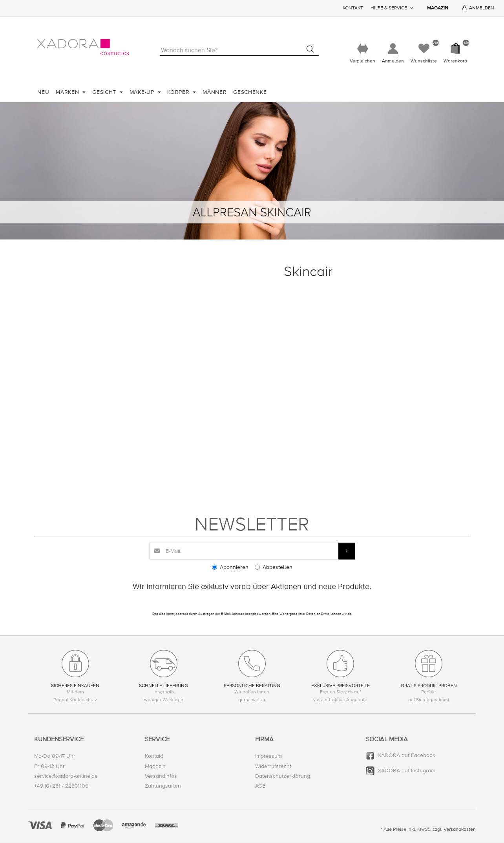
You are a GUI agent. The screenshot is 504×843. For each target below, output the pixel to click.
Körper (179, 92)
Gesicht (105, 92)
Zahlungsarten (163, 786)
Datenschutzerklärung (283, 776)
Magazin (438, 8)
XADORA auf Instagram (406, 771)
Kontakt (353, 8)
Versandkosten (460, 830)
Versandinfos (161, 776)
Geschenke (250, 92)
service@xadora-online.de (66, 776)
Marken (68, 92)
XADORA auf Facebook (406, 756)
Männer (215, 92)
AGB (260, 786)
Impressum (268, 756)
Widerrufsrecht (273, 766)
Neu (43, 92)
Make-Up (143, 92)
